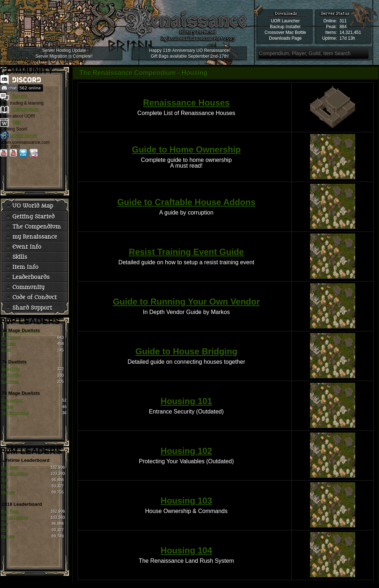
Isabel (6, 350)
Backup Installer (285, 27)
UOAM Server (24, 136)
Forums (20, 96)
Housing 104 (186, 550)
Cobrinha (8, 344)
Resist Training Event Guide (186, 252)
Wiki (17, 122)
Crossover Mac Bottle (285, 32)
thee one (8, 492)
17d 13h (347, 38)
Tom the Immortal (15, 413)
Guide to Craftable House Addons (186, 202)
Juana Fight (10, 369)
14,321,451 (350, 32)
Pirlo (5, 486)
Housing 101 (186, 401)
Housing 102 (186, 451)
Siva (5, 480)
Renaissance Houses (186, 103)
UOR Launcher (285, 21)
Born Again (10, 467)
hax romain (10, 382)
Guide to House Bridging (186, 351)
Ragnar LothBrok (15, 474)
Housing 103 (186, 501)
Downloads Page (285, 38)
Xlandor (7, 406)
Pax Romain (11, 338)
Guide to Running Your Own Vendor (186, 302)
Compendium (25, 109)
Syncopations (12, 400)
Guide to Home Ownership (186, 149)
